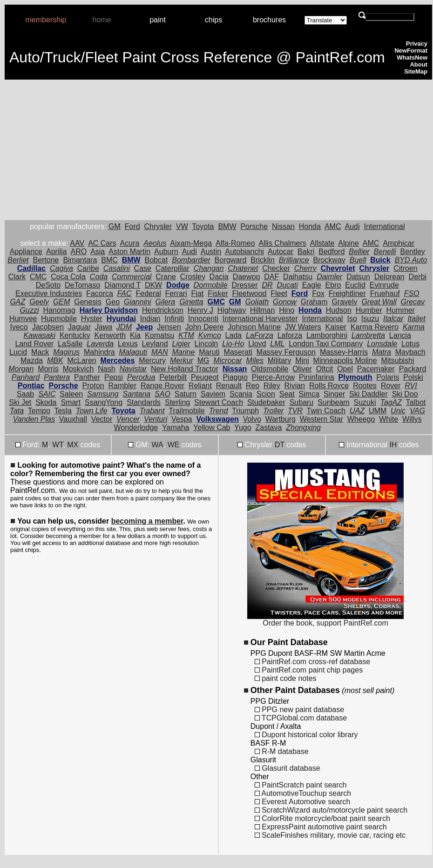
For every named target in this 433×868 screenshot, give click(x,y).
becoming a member (147, 521)
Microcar (227, 360)
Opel (345, 369)
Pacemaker (376, 369)
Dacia (219, 277)
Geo (113, 302)
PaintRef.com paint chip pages (309, 670)
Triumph (245, 411)
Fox (318, 293)
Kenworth (110, 335)
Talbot (416, 402)
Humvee (23, 319)
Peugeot (205, 377)
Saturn (186, 394)
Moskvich (78, 369)
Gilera (166, 302)
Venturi (156, 419)
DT (280, 445)
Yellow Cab (212, 427)
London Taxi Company (326, 344)
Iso (352, 319)
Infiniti (174, 319)
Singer (334, 394)
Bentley (412, 252)
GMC (216, 302)
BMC (109, 260)
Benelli (385, 252)
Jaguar (79, 327)
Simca (309, 394)
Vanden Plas (34, 419)
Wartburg (281, 419)
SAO (162, 394)
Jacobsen (48, 327)
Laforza (290, 335)
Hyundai (121, 319)
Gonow (285, 302)
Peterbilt (173, 377)
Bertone (46, 260)
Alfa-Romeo (235, 243)
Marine (183, 352)
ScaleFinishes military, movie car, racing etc (330, 835)
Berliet (18, 260)
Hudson (339, 310)
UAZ (357, 411)
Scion (266, 394)
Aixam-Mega (191, 243)
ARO (78, 252)
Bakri (306, 252)
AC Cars (102, 243)
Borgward (230, 260)
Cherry (305, 268)
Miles (255, 360)
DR (267, 285)
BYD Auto (411, 260)
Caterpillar (173, 268)
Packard (413, 369)
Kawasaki (40, 335)
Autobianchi (244, 252)
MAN (160, 352)
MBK (55, 360)
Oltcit (325, 369)
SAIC (47, 394)
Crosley (193, 277)
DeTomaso (82, 285)
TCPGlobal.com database (301, 718)
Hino (287, 310)
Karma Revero (375, 327)
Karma (414, 327)
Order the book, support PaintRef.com (325, 620)
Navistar (133, 369)
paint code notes (286, 678)
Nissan (283, 226)
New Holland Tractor (185, 369)
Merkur (182, 360)
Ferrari (176, 293)
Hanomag (59, 310)
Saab (25, 394)
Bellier (359, 252)
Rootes (365, 386)
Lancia (400, 335)
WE (174, 445)
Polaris (388, 377)
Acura (130, 243)
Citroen (406, 268)
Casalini (117, 268)
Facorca (100, 293)
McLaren (81, 360)
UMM (378, 411)
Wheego (361, 419)
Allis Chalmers (283, 243)
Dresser (245, 285)
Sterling (177, 402)
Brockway (329, 260)
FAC (125, 293)
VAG (417, 411)
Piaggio (235, 377)
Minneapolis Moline (345, 360)
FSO (412, 293)
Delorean (389, 277)
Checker (276, 268)
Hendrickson (163, 310)
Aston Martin (129, 252)
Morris (48, 369)
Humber (369, 310)
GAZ (17, 302)
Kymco (210, 335)
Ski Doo (405, 394)
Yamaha (176, 427)
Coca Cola (68, 277)
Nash (106, 369)
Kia (135, 335)
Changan (209, 268)
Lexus (128, 344)
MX (73, 445)
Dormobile (211, 285)
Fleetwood (250, 293)
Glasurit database (288, 768)
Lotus (410, 344)
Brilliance (294, 260)
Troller (273, 411)
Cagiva (61, 268)
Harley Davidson (109, 310)
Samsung (103, 394)
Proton (93, 386)
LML (277, 344)
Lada (234, 335)
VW (182, 226)
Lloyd (257, 344)
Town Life (92, 411)
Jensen (169, 327)
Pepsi (114, 377)
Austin (211, 252)
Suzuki (365, 402)
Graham (314, 302)
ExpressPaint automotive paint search (321, 827)
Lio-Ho (233, 344)
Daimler (329, 277)
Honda (310, 226)
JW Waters (303, 327)
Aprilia (56, 252)
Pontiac (31, 386)
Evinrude (384, 285)
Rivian (295, 386)
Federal (148, 293)
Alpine (348, 243)
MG (203, 360)
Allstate (322, 243)
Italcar (393, 319)
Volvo (252, 419)
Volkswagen (217, 419)
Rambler (122, 386)
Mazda (32, 360)
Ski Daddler (369, 394)
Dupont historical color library (306, 735)
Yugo (243, 427)
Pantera (57, 377)
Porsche (254, 226)
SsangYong (104, 402)
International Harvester (260, 319)
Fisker (218, 293)
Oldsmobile (270, 369)
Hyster (92, 319)
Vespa (182, 419)
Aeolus (155, 243)
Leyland (155, 344)
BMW (227, 226)
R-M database (282, 751)
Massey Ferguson (286, 352)
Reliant (200, 386)
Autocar (281, 252)
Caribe (88, 268)
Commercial (132, 277)
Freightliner (347, 293)
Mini (302, 360)
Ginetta (191, 302)
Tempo (39, 411)
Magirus (66, 352)
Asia (98, 252)
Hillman (262, 310)
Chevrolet (338, 268)
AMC (333, 226)
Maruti (209, 352)
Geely (39, 302)
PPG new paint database (299, 710)
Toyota (203, 226)
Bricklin (263, 260)
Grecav (413, 302)
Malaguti (133, 352)
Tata (17, 411)
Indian (150, 319)
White (389, 419)
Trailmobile (187, 411)
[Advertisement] (218, 150)
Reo (253, 386)
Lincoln (206, 344)
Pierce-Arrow (273, 377)
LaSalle (70, 344)
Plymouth (355, 377)
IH (393, 445)
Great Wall (379, 302)
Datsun (358, 277)
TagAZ (391, 402)
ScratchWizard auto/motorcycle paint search (331, 810)
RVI (411, 386)
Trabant (152, 411)
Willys (412, 419)
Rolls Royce (329, 386)
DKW (153, 285)
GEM (61, 302)
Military (280, 360)
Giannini (138, 302)
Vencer (128, 419)
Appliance (26, 252)
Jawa (104, 327)
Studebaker (266, 402)
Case (143, 268)
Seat (287, 394)
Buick (380, 260)
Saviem (213, 394)
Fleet (279, 293)
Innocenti (203, 319)
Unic (398, 411)
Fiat (198, 293)
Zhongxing (303, 427)
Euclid (355, 285)
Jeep (144, 327)
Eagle (312, 285)
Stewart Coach (219, 402)
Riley (272, 386)
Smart (71, 402)
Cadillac (31, 268)
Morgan (21, 369)
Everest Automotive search (303, 802)
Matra (382, 352)
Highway (232, 310)
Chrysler (158, 226)
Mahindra (99, 352)
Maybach (410, 352)
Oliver (302, 369)
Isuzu (370, 319)
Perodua (141, 377)
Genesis (88, 302)
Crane (166, 277)
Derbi (418, 277)
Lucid (18, 352)
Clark (17, 277)
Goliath (257, 302)
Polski (413, 377)
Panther (87, 377)
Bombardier (191, 260)
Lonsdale (382, 344)
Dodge (178, 285)
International (384, 226)
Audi (352, 226)
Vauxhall (73, 419)
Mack (40, 352)
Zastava (268, 427)
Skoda (46, 402)
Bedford (332, 252)
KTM (186, 335)
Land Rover (34, 344)
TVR (295, 411)
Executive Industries (49, 293)
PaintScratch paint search (301, 785)
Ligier (181, 344)
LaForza (260, 335)
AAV (77, 243)
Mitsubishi (397, 360)
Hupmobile (59, 319)
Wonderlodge (136, 427)
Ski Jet (20, 402)
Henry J (200, 310)
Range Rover (162, 386)
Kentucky (75, 335)
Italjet (416, 319)
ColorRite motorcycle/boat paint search (322, 818)
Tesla (63, 411)
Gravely (344, 302)
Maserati (238, 352)
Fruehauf (385, 293)
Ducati (287, 285)
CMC (38, 277)
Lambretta (368, 335)
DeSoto (48, 285)
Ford (132, 226)
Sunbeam (334, 402)
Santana (137, 394)
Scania (241, 394)
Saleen (71, 394)
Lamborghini (327, 335)
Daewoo (247, 277)
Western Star (321, 419)
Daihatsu (298, 277)
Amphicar (399, 243)
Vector (102, 419)
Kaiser (336, 327)
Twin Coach (326, 411)
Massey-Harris (344, 352)
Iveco (19, 327)
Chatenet (243, 268)
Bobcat (156, 260)
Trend (219, 411)
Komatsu (159, 335)
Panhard (26, 377)
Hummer (401, 310)
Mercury (152, 360)
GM (115, 226)
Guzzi (30, 310)
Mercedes (118, 360)
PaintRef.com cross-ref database (312, 662)
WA (158, 445)
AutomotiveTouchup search (303, 793)
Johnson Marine (254, 327)
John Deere (205, 327)
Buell (358, 260)
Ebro (333, 285)
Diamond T (122, 285)
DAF (271, 277)
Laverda (100, 344)
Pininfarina (317, 377)
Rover (391, 386)
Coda (99, 277)
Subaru (302, 402)
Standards (144, 402)
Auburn (166, 252)
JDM (124, 327)
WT (58, 445)
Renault (229, 386)
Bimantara (80, 260)
